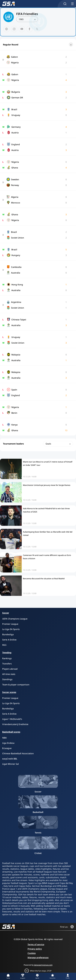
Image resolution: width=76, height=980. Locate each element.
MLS (4, 645)
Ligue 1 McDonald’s (12, 719)
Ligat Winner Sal (10, 764)
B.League (7, 748)
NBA (4, 738)
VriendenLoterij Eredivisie (15, 724)
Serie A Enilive (9, 640)
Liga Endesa (8, 743)
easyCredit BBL (10, 759)
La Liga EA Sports (11, 629)
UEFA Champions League (15, 619)
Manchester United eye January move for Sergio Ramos (47, 485)
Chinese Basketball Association (18, 753)
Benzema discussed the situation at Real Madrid (44, 579)
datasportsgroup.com (43, 965)
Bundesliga (8, 634)
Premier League (10, 624)
